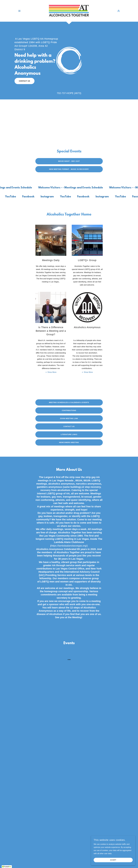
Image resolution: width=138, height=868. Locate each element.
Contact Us (25, 81)
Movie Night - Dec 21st (69, 161)
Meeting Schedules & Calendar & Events (69, 402)
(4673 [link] (77, 93)
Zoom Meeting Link (69, 418)
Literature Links (69, 434)
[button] (19, 11)
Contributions (69, 410)
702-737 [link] (61, 93)
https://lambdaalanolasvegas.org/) (69, 546)
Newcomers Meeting (69, 442)
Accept (113, 860)
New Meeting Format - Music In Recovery (69, 169)
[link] (69, 11)
